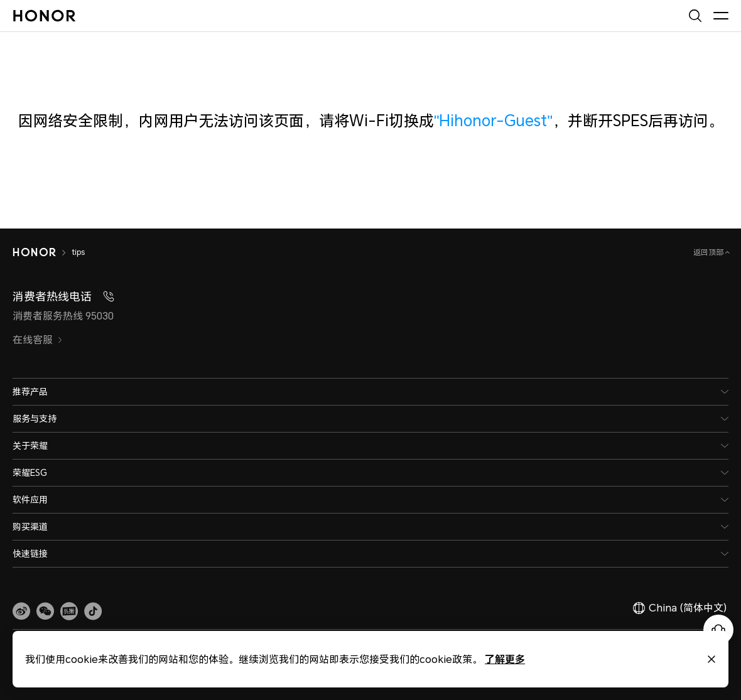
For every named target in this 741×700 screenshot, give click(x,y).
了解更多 (490, 659)
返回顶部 (709, 252)
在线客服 (38, 340)
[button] (45, 611)
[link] (21, 611)
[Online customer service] (718, 630)
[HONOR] (34, 252)
